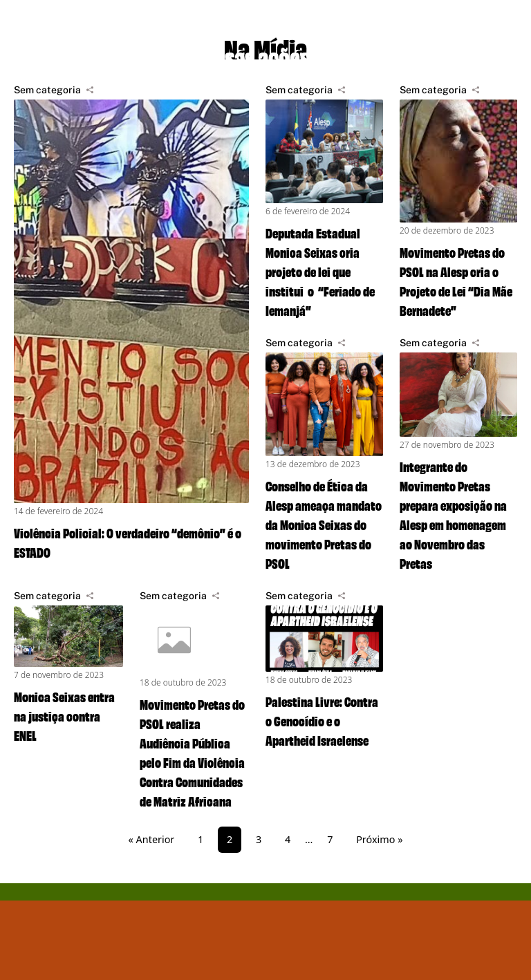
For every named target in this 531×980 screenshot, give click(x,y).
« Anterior (152, 839)
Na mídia (391, 55)
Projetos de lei (85, 55)
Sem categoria (47, 90)
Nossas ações (251, 55)
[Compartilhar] (90, 90)
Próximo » (379, 839)
